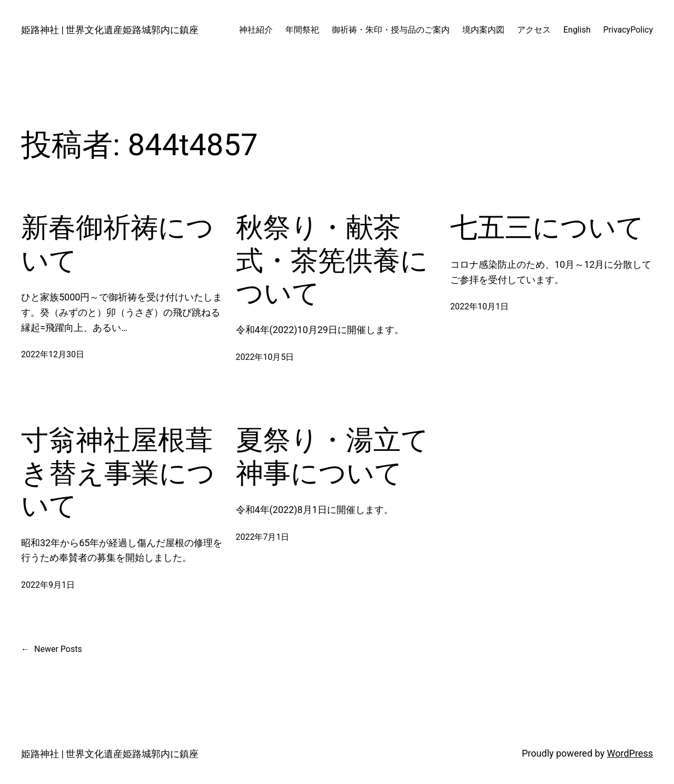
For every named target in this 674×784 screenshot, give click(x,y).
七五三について (547, 228)
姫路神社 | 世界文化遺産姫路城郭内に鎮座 (110, 30)
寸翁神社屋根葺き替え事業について (118, 473)
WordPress (630, 753)
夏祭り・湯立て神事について (332, 456)
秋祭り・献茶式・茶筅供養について (332, 260)
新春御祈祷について (117, 244)
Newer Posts (52, 649)
